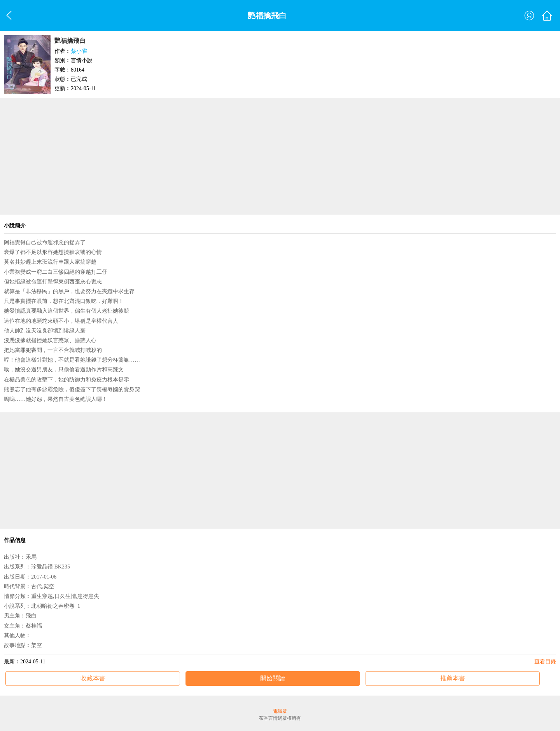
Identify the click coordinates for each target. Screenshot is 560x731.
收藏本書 (93, 678)
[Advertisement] (280, 156)
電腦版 (280, 711)
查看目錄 (545, 662)
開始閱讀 (273, 678)
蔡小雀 (79, 51)
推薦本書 (453, 678)
